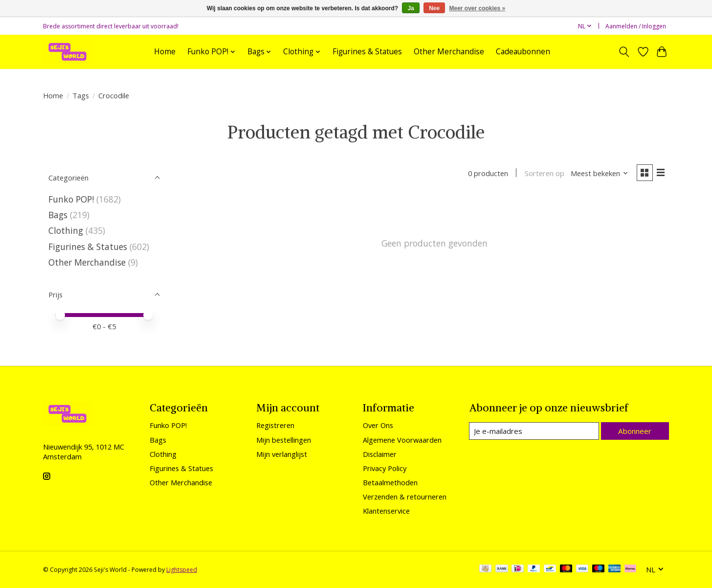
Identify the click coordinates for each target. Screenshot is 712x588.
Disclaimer (380, 454)
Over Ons (378, 425)
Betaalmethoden (390, 482)
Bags (58, 215)
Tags (81, 95)
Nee (434, 8)
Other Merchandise (449, 52)
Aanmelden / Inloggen (636, 26)
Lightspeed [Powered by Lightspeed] (182, 570)
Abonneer (635, 430)
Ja (411, 8)
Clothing (66, 230)
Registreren (275, 425)
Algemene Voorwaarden (402, 440)
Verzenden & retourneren (405, 497)
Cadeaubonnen (523, 52)
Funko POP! (71, 199)
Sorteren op (543, 174)
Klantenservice (386, 511)
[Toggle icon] (624, 52)
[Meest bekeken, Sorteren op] (599, 174)
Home (165, 52)
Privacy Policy (385, 468)
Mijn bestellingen (284, 440)
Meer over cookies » (478, 8)
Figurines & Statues (367, 52)
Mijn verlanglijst (282, 454)
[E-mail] (534, 431)
